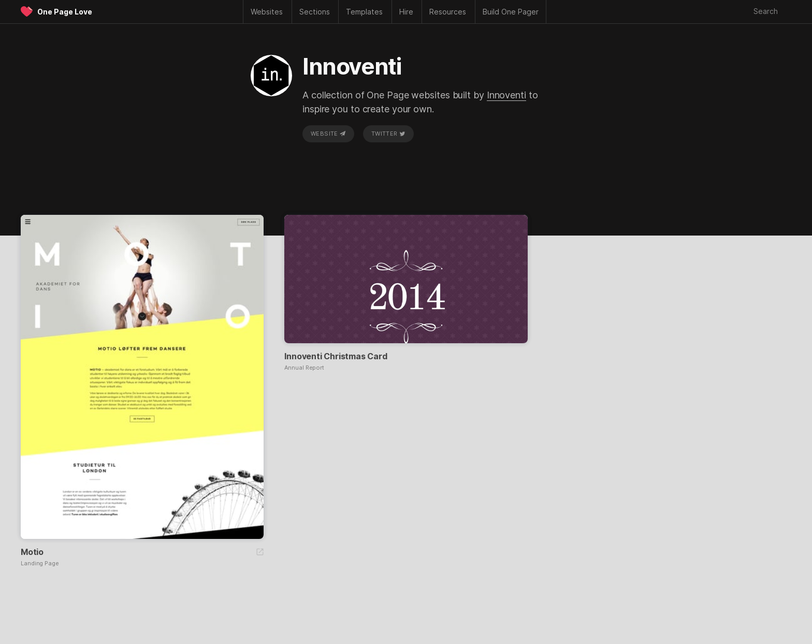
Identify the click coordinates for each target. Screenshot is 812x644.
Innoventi (506, 95)
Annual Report (304, 368)
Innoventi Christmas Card (336, 356)
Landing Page (40, 563)
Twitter (388, 134)
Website (328, 134)
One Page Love (65, 12)
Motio (32, 552)
